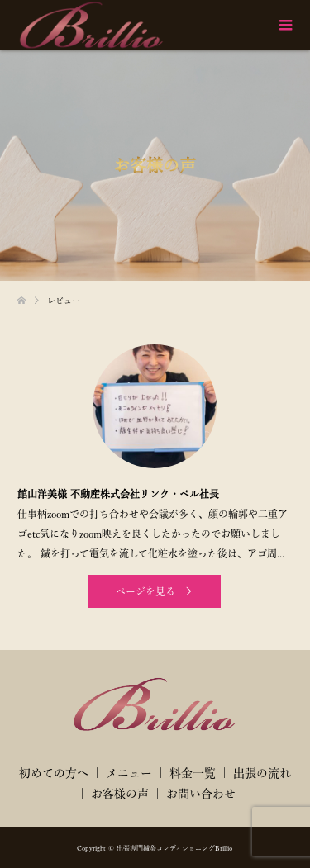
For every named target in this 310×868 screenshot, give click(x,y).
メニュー (129, 773)
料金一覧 (193, 773)
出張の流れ (262, 773)
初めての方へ (54, 773)
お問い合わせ (201, 794)
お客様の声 (120, 794)
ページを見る (145, 591)
